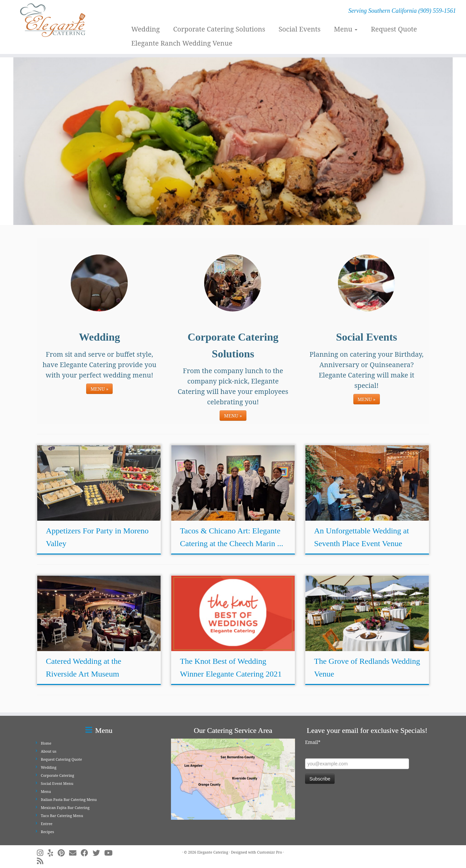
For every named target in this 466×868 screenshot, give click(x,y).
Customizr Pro (270, 852)
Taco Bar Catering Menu (62, 816)
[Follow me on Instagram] (42, 853)
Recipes (48, 832)
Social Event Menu (57, 783)
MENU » (99, 389)
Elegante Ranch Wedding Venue (182, 43)
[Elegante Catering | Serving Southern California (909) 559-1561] (54, 20)
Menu (346, 29)
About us (49, 751)
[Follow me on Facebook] (87, 853)
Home (46, 743)
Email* (313, 742)
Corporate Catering (58, 775)
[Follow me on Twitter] (98, 853)
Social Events (300, 29)
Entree (47, 824)
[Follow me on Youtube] (111, 853)
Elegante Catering (213, 852)
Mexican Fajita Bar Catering (65, 807)
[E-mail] (75, 853)
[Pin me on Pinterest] (63, 853)
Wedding (145, 29)
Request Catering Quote (62, 759)
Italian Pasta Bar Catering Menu (69, 799)
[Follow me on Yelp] (53, 853)
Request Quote (394, 29)
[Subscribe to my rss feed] (42, 861)
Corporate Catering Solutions (219, 29)
